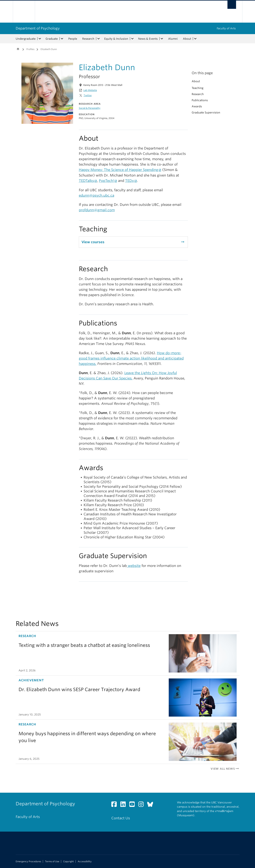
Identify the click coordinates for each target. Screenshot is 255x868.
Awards (197, 106)
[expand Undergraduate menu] (40, 39)
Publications (200, 100)
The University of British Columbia (24, 12)
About (187, 39)
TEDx (130, 181)
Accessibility (85, 861)
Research (88, 39)
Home (18, 49)
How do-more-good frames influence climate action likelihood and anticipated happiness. (131, 358)
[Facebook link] (115, 805)
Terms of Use (52, 861)
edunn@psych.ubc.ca (97, 195)
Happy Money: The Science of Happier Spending (119, 170)
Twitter (88, 95)
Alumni (173, 39)
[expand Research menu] (99, 39)
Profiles (30, 49)
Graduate (52, 39)
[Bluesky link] (152, 805)
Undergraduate (26, 39)
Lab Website (90, 90)
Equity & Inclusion (116, 39)
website (134, 566)
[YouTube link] (133, 805)
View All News (225, 769)
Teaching (198, 88)
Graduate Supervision (206, 113)
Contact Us (121, 818)
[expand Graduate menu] (62, 39)
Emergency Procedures (28, 861)
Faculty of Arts (226, 28)
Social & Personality (90, 108)
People (73, 39)
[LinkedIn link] (124, 805)
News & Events (148, 39)
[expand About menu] (196, 39)
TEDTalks (86, 181)
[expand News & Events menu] (162, 39)
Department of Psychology (38, 28)
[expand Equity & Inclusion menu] (133, 39)
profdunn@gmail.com (97, 210)
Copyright (68, 861)
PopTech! (106, 181)
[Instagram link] (142, 805)
